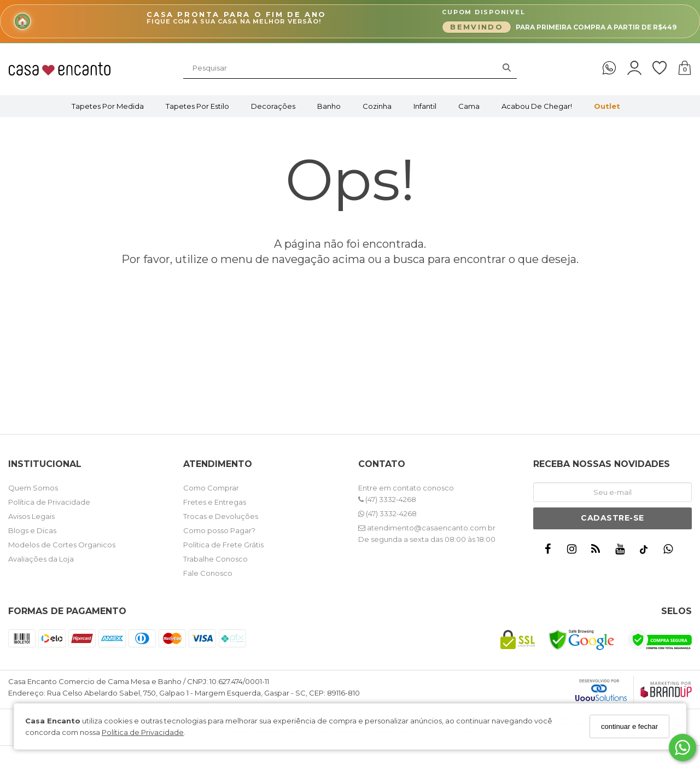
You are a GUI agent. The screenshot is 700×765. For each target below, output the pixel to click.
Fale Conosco (208, 573)
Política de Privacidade (143, 732)
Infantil (425, 106)
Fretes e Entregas (215, 502)
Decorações (273, 106)
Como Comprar (211, 488)
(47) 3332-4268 (387, 499)
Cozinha (377, 106)
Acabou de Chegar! (537, 106)
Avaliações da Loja (41, 559)
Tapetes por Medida (108, 106)
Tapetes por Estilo (197, 106)
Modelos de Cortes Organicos (62, 545)
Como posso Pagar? (219, 530)
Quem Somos (33, 488)
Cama (469, 106)
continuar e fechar (629, 726)
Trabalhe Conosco (215, 559)
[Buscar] (507, 68)
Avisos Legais (31, 516)
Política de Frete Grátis (223, 545)
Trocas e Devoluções (221, 516)
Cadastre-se (612, 518)
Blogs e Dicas (32, 530)
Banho (329, 106)
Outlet (607, 106)
